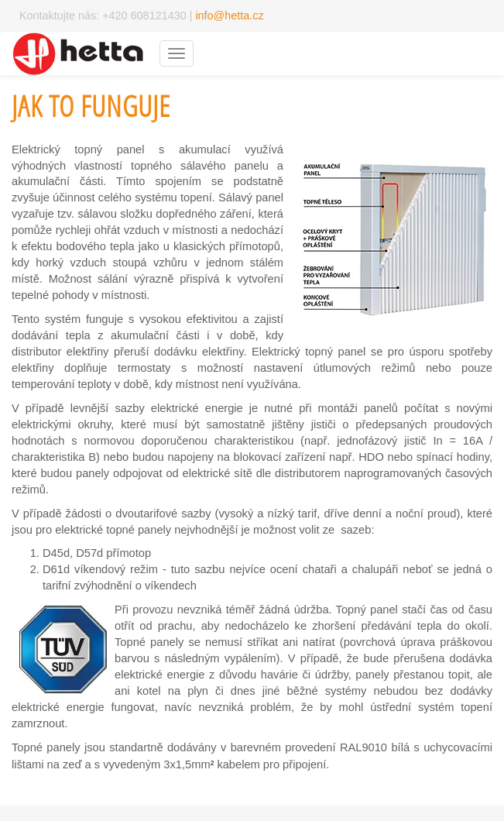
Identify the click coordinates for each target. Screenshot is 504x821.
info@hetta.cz (229, 15)
